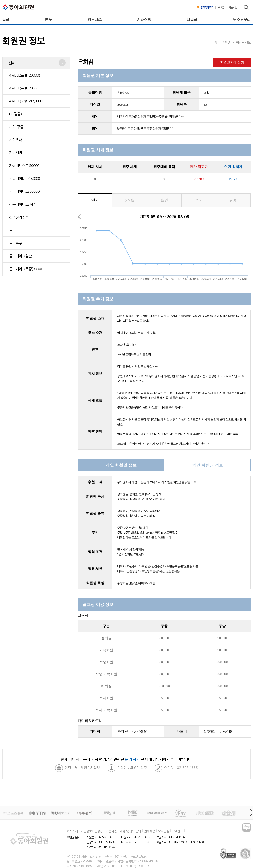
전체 (233, 200)
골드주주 (16, 243)
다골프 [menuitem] (192, 19)
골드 (12, 230)
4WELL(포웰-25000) (24, 88)
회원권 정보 (243, 42)
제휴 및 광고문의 (130, 831)
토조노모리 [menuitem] (242, 19)
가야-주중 (16, 127)
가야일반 (16, 153)
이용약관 (111, 831)
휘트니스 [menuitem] (95, 19)
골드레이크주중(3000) (26, 269)
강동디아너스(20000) (25, 191)
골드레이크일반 (20, 256)
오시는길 (164, 831)
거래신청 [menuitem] (144, 19)
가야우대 (16, 140)
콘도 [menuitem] (48, 19)
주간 (199, 200)
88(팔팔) (15, 114)
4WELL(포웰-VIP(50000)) (28, 101)
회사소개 (72, 831)
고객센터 (178, 831)
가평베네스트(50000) (25, 165)
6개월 (130, 200)
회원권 (227, 42)
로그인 (221, 7)
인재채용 (149, 831)
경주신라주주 (19, 217)
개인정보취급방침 (92, 831)
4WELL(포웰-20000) (24, 75)
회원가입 (233, 7)
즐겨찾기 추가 (205, 7)
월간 (164, 200)
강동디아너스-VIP (22, 204)
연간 (95, 200)
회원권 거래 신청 (232, 62)
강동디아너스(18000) (24, 178)
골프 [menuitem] (6, 19)
